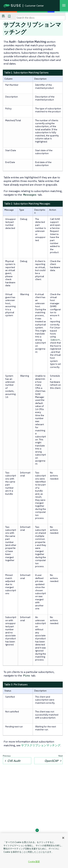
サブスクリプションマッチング (41, 745)
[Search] (40, 18)
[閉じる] (63, 838)
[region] (34, 851)
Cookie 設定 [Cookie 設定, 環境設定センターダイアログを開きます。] (34, 862)
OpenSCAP (51, 761)
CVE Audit (14, 761)
